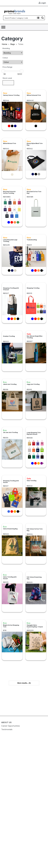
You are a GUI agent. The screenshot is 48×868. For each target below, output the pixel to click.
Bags (13, 44)
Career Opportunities (11, 726)
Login (42, 3)
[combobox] (13, 53)
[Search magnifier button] (42, 18)
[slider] (3, 71)
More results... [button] (24, 683)
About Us (6, 722)
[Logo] (15, 12)
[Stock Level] (8, 83)
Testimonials (7, 729)
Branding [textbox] (7, 53)
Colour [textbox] (6, 62)
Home (4, 44)
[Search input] (20, 18)
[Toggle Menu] (3, 27)
